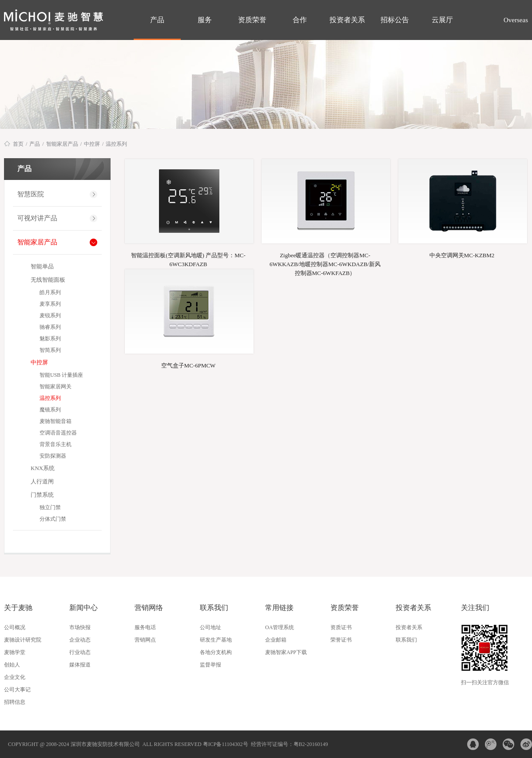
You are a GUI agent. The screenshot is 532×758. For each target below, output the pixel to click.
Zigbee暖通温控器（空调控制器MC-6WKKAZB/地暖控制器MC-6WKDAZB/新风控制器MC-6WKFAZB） (325, 260)
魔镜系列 (50, 410)
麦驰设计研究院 (23, 640)
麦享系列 (50, 304)
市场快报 (80, 627)
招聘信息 (15, 702)
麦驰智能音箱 (56, 421)
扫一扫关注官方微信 (485, 682)
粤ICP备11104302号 (226, 744)
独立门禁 (50, 507)
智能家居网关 (56, 387)
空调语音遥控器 (58, 433)
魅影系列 (50, 339)
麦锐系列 (50, 315)
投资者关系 (347, 20)
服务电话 (145, 627)
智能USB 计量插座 (61, 375)
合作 (300, 20)
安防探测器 (53, 456)
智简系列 (50, 350)
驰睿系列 (50, 327)
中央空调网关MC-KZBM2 (462, 255)
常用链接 (279, 608)
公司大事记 (17, 690)
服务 (205, 20)
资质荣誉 (252, 20)
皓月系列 (50, 292)
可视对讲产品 (37, 218)
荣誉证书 (341, 640)
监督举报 (210, 665)
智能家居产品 (62, 144)
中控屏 (92, 144)
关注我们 (475, 608)
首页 (18, 144)
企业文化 (15, 677)
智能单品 (42, 266)
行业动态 (80, 652)
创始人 (12, 665)
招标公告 (395, 20)
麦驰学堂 (15, 652)
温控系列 (116, 144)
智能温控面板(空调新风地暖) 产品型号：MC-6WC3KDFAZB (188, 260)
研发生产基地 (216, 640)
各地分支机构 (216, 652)
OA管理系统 (280, 627)
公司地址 (210, 627)
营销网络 (149, 608)
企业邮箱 (276, 640)
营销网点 (145, 640)
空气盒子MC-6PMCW (189, 365)
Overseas (515, 20)
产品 (157, 20)
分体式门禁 (53, 519)
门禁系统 (42, 495)
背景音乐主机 (56, 444)
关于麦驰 (18, 608)
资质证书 (341, 627)
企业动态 (80, 640)
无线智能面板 (48, 280)
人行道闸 (42, 481)
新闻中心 (83, 608)
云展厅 (442, 20)
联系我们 (214, 608)
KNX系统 (43, 468)
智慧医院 (31, 194)
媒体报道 (80, 665)
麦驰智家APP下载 (286, 652)
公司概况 (15, 627)
